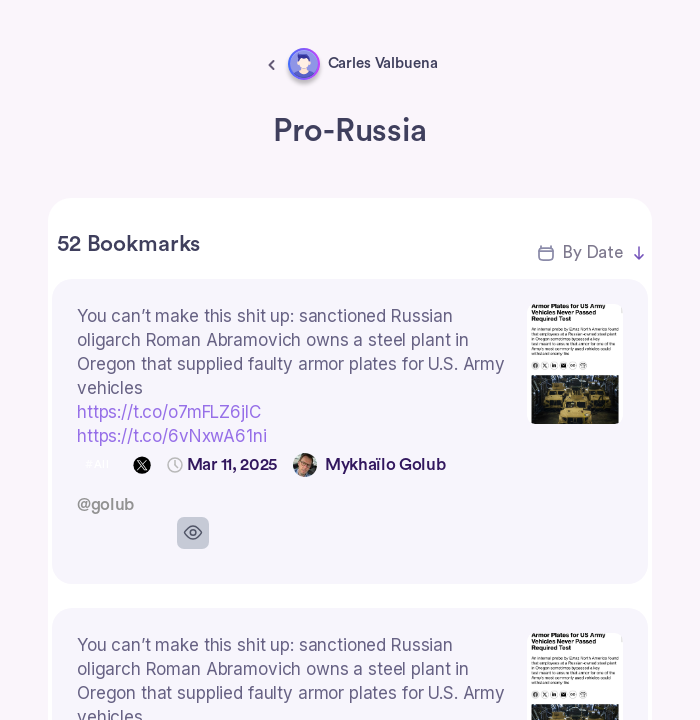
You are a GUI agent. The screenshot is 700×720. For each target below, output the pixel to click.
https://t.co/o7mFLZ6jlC (169, 412)
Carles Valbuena (383, 63)
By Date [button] (592, 252)
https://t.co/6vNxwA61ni (172, 436)
